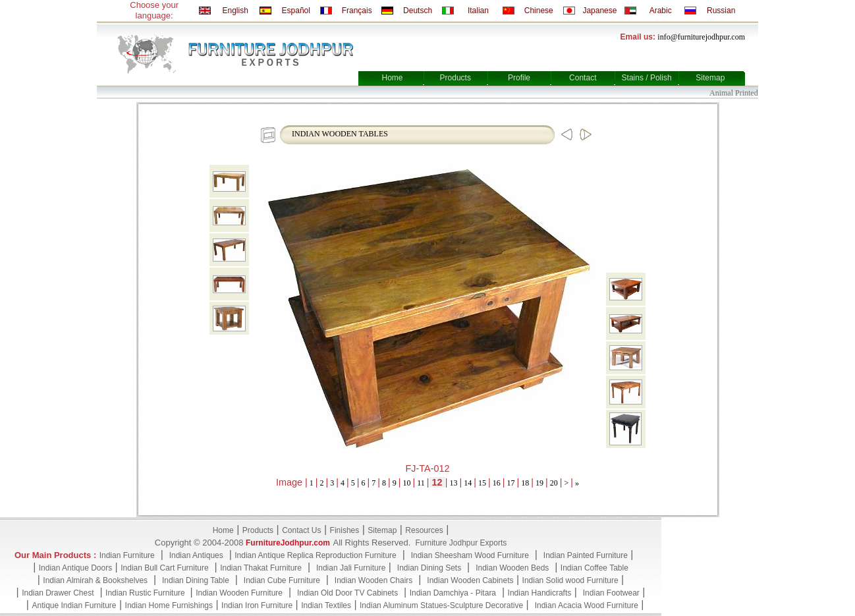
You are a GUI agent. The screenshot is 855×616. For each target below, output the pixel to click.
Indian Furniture (127, 555)
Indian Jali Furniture (351, 568)
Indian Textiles (326, 605)
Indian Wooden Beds (512, 568)
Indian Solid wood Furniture (570, 580)
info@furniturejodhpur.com (701, 37)
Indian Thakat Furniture (261, 568)
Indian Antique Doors (75, 568)
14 (468, 483)
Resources (424, 530)
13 (453, 483)
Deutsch (418, 11)
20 (554, 483)
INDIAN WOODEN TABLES (340, 134)
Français (357, 11)
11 (421, 483)
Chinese (539, 11)
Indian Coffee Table (594, 568)
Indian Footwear (611, 593)
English (235, 11)
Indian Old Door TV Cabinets (347, 593)
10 (407, 483)
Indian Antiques (196, 555)
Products (455, 78)
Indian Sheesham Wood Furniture (470, 555)
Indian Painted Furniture (586, 555)
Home (392, 78)
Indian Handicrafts (540, 593)
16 (497, 483)
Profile (519, 78)
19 (539, 483)
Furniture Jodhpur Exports (461, 543)
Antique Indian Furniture (74, 605)
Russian (721, 11)
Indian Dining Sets (429, 568)
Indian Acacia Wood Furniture (587, 605)
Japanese (599, 11)
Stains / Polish (647, 78)
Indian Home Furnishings (169, 605)
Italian (478, 11)
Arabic (661, 11)
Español (296, 11)
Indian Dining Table (196, 580)
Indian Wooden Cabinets (470, 580)
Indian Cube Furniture (282, 580)
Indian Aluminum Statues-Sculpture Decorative (441, 605)
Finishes (345, 530)
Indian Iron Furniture (257, 605)
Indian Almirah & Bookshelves (95, 580)
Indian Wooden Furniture (239, 593)
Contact (583, 78)
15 (482, 483)
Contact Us (301, 530)
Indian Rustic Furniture (146, 593)
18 (525, 483)
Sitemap (710, 78)
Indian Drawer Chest (58, 593)
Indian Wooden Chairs (374, 580)
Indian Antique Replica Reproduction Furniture (315, 555)
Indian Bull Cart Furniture (164, 568)
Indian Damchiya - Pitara (453, 593)
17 (510, 483)
